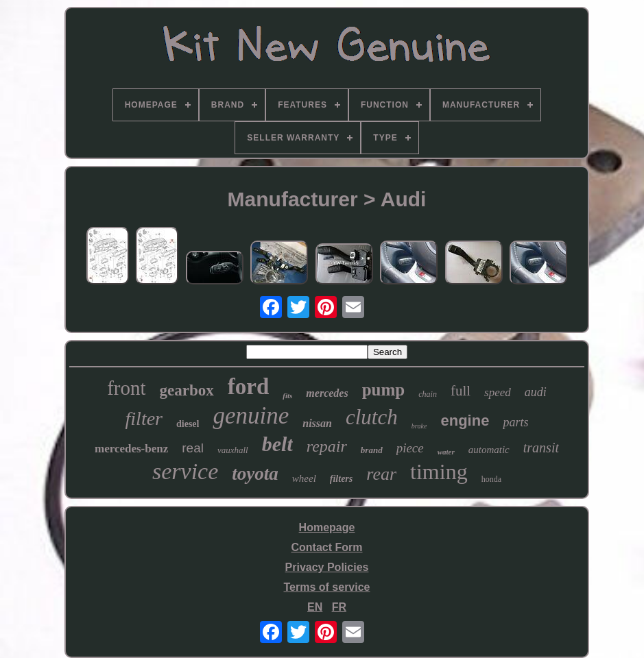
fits (287, 395)
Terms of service (327, 587)
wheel (304, 478)
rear (381, 474)
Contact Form (327, 547)
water (446, 452)
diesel (188, 424)
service (185, 471)
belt (277, 444)
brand (372, 450)
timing (439, 472)
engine (465, 421)
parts (515, 422)
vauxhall (233, 450)
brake (419, 426)
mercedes (327, 393)
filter (144, 418)
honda (491, 479)
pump (384, 390)
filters (341, 479)
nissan (317, 423)
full (461, 391)
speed (498, 392)
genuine (251, 416)
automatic (489, 450)
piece (410, 448)
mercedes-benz (131, 449)
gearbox (187, 390)
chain (428, 394)
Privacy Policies (327, 567)
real (193, 448)
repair (327, 446)
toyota (255, 474)
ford (249, 387)
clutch (372, 417)
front (126, 388)
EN (315, 607)
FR (339, 607)
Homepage (327, 527)
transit (541, 448)
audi (536, 392)
